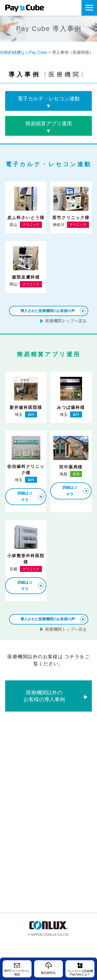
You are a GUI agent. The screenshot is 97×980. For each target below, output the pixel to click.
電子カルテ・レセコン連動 (49, 103)
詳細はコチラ (25, 496)
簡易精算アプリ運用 (49, 128)
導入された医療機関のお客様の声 (48, 311)
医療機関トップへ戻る (66, 321)
